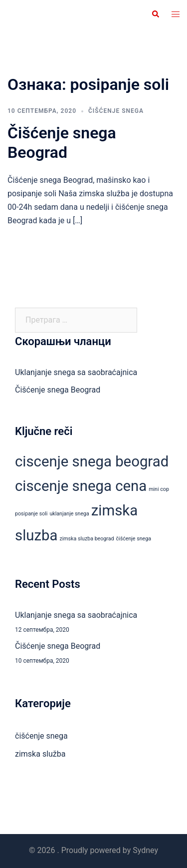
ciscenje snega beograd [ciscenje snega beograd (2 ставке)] (92, 461)
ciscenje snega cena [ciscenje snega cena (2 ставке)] (81, 486)
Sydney (145, 850)
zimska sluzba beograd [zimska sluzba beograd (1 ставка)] (87, 539)
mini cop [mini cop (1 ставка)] (159, 489)
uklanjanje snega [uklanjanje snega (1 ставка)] (69, 514)
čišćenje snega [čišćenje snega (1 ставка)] (134, 539)
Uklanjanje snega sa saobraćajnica (76, 372)
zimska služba (40, 754)
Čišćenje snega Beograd (62, 142)
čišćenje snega (116, 111)
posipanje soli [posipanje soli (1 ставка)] (31, 514)
